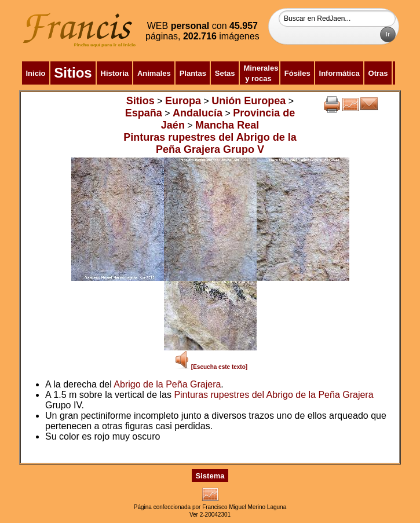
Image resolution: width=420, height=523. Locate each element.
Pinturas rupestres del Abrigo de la (246, 395)
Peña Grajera (346, 395)
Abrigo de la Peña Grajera (167, 384)
